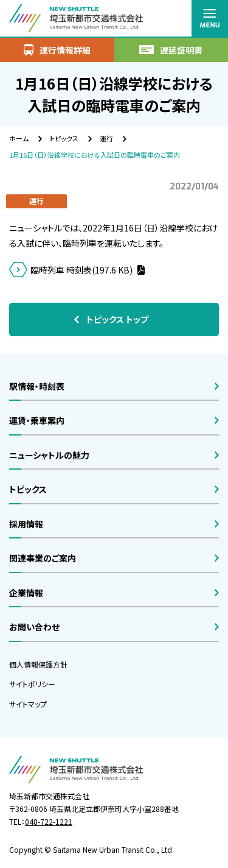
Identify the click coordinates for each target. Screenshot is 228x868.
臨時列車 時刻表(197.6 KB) (82, 270)
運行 (106, 138)
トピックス (64, 138)
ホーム (19, 138)
